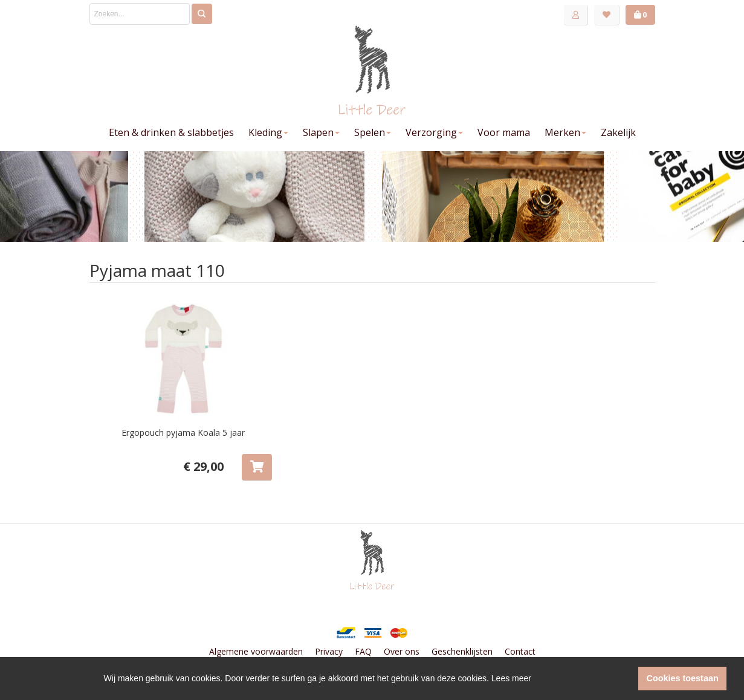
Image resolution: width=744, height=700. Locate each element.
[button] (626, 679)
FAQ (363, 651)
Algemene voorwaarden (256, 651)
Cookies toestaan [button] (683, 678)
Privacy (329, 651)
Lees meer (511, 678)
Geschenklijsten (462, 651)
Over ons (402, 651)
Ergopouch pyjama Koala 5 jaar (183, 433)
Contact (520, 651)
